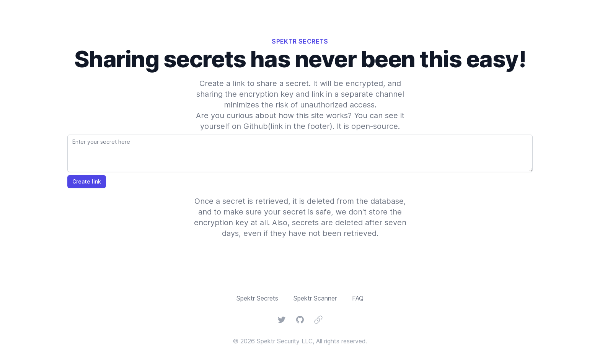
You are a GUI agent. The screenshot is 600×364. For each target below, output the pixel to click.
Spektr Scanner (315, 298)
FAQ (358, 298)
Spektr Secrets (257, 298)
